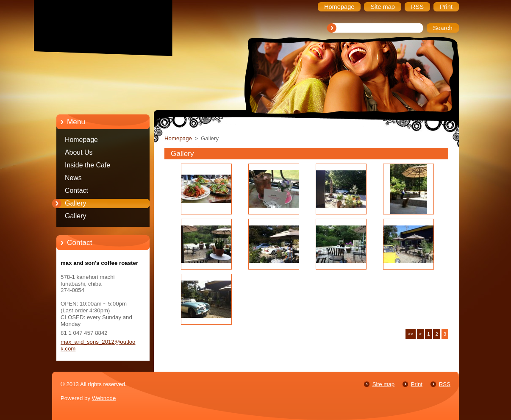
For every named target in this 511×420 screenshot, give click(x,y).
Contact (76, 191)
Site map (383, 384)
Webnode (104, 398)
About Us (79, 152)
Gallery (75, 203)
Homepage (81, 140)
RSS (445, 384)
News (73, 178)
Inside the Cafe (87, 165)
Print (417, 384)
